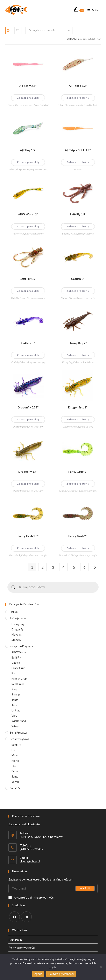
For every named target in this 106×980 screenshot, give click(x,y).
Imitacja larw (87, 362)
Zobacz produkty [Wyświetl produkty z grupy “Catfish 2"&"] (78, 291)
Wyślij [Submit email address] (85, 888)
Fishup (11, 105)
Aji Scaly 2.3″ (28, 86)
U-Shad (16, 710)
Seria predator (19, 733)
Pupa (15, 771)
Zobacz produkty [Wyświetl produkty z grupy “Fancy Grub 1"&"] (78, 484)
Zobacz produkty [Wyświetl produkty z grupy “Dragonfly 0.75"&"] (28, 419)
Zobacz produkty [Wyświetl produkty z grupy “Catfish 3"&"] (28, 355)
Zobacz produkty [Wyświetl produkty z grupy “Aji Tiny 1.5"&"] (28, 162)
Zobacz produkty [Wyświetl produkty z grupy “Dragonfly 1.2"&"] (78, 419)
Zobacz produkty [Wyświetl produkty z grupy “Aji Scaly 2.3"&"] (28, 98)
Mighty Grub (19, 679)
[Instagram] (26, 917)
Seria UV (44, 105)
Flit (13, 673)
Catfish (65, 298)
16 (79, 39)
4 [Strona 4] (63, 567)
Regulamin (15, 940)
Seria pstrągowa (86, 234)
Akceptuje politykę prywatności (31, 897)
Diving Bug (67, 362)
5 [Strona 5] (74, 567)
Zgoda (38, 974)
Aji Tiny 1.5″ (28, 150)
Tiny (46, 169)
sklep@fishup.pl (30, 861)
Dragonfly (18, 427)
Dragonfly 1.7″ (28, 472)
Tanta (96, 105)
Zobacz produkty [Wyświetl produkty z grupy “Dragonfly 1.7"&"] (28, 484)
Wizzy (15, 726)
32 (84, 39)
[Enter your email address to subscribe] (53, 889)
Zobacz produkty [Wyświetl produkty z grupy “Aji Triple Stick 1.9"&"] (78, 162)
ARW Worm (19, 234)
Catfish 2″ (78, 279)
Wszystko (94, 39)
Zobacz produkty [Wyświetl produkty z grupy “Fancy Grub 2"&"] (78, 548)
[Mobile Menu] (93, 10)
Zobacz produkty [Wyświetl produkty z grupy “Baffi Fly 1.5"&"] (78, 226)
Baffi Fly (66, 234)
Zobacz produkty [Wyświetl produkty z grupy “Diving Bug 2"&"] (78, 355)
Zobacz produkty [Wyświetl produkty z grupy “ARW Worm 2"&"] (28, 226)
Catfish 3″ (28, 343)
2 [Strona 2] (42, 567)
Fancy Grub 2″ (78, 536)
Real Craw (18, 684)
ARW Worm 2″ (28, 214)
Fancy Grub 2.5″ (28, 536)
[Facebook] (14, 917)
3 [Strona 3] (53, 567)
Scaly (37, 105)
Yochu (15, 782)
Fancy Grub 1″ (78, 472)
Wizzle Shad (19, 721)
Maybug (16, 635)
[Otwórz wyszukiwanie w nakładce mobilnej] (53, 587)
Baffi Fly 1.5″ (78, 214)
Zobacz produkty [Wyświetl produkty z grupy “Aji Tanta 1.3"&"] (78, 98)
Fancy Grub (65, 491)
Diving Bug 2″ (78, 343)
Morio (15, 761)
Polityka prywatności (22, 947)
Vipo (14, 716)
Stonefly (16, 640)
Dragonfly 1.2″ (78, 407)
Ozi (14, 766)
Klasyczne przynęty (24, 105)
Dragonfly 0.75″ (28, 407)
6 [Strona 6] (84, 567)
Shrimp (16, 694)
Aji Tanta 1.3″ (78, 86)
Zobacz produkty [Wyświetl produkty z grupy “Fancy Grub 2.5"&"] (28, 548)
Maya (15, 755)
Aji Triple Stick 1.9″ (78, 150)
